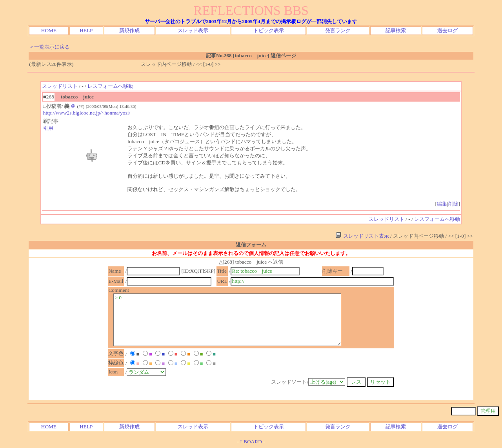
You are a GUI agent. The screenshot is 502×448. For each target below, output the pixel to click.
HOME (49, 30)
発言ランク (338, 30)
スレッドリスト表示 (362, 236)
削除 (453, 204)
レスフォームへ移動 (110, 86)
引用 (48, 128)
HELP (86, 30)
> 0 (227, 320)
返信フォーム (251, 245)
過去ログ (447, 30)
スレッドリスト (60, 86)
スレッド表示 (193, 30)
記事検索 (396, 30)
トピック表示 (269, 30)
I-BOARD (251, 442)
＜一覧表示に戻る (49, 47)
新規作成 (129, 30)
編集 (442, 204)
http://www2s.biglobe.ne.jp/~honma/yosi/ (87, 113)
